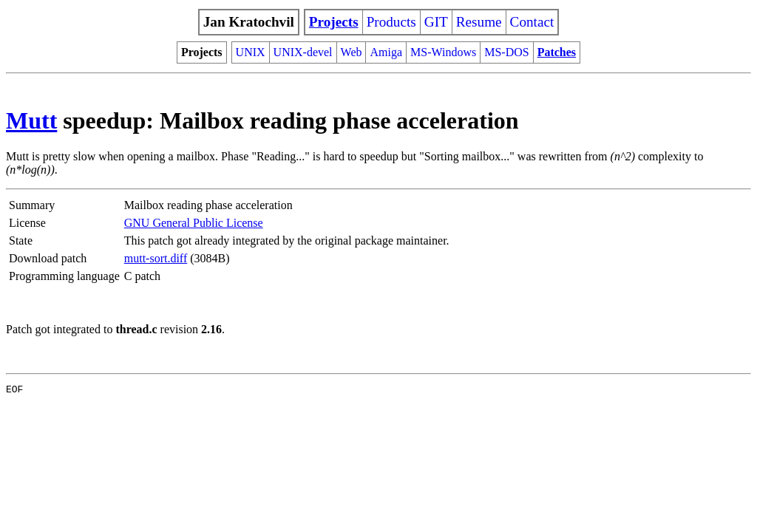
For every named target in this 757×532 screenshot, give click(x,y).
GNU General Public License (194, 223)
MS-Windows (443, 52)
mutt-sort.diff (156, 258)
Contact (532, 22)
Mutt (31, 120)
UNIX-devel (303, 52)
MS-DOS (506, 52)
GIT (436, 22)
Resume (479, 22)
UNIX (251, 52)
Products (391, 22)
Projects (334, 22)
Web (352, 52)
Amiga (386, 52)
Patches (557, 52)
